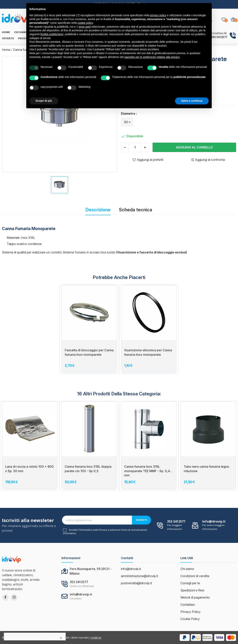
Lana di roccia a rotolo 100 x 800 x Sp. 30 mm (29, 469)
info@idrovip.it (214, 521)
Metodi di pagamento (195, 597)
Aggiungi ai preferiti (148, 160)
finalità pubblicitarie (52, 34)
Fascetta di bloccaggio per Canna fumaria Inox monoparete (89, 352)
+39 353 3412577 (217, 37)
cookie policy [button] (85, 23)
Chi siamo (187, 569)
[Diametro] (127, 122)
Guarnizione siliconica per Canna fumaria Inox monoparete (148, 352)
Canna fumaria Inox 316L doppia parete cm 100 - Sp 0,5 (88, 469)
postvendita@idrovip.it (136, 583)
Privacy (103, 530)
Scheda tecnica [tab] (136, 210)
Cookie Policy (190, 619)
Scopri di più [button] (44, 101)
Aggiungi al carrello (194, 147)
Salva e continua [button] (192, 101)
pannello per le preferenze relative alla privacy (152, 57)
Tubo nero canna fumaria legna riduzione (206, 469)
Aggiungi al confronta (208, 160)
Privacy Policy (190, 612)
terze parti (85, 27)
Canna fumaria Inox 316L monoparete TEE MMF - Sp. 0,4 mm (147, 471)
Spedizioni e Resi (192, 590)
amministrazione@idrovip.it (139, 576)
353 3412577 (176, 521)
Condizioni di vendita (195, 576)
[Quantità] (135, 147)
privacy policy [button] (158, 15)
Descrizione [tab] (98, 210)
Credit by (96, 638)
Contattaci (188, 605)
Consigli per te (190, 583)
